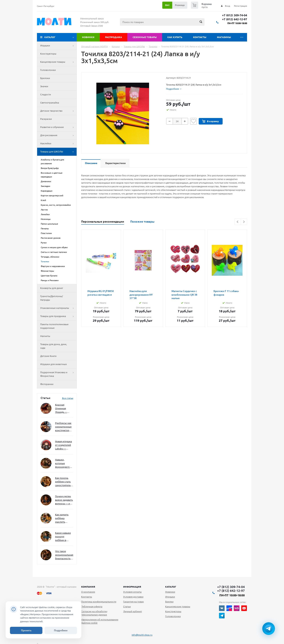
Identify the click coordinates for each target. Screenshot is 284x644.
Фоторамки (47, 384)
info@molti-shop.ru (142, 635)
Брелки (169, 602)
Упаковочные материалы (58, 308)
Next (244, 222)
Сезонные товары (145, 37)
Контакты (200, 37)
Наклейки (58, 144)
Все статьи (68, 398)
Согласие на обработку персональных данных (94, 613)
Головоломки (48, 70)
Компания (88, 587)
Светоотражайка (50, 103)
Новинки (88, 37)
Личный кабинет (133, 611)
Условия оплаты (132, 592)
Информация (132, 587)
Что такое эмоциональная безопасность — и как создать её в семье (64, 555)
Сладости (46, 94)
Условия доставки (133, 597)
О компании (88, 592)
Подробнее (61, 630)
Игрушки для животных (54, 364)
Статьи (127, 606)
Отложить (193, 121)
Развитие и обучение (58, 127)
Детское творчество (58, 111)
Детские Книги (48, 356)
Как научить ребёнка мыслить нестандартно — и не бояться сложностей (64, 518)
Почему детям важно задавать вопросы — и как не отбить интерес (64, 500)
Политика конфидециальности (99, 602)
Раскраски (46, 119)
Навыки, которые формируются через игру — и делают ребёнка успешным (63, 464)
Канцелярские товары (58, 62)
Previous (238, 222)
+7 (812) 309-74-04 (235, 15)
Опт (167, 5)
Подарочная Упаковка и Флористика (58, 374)
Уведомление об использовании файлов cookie (100, 621)
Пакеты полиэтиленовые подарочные (54, 326)
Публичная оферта (92, 606)
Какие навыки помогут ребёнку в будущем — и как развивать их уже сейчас (63, 537)
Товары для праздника (58, 316)
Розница (180, 5)
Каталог (50, 37)
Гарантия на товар (133, 602)
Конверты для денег (52, 288)
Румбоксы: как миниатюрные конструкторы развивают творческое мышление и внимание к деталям (63, 427)
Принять (26, 630)
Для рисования (58, 135)
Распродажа (113, 37)
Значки (44, 86)
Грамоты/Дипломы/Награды (52, 298)
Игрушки (58, 46)
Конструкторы (48, 54)
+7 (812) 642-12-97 (235, 19)
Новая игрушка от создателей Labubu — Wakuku (63, 445)
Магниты (45, 336)
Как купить (175, 37)
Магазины (224, 37)
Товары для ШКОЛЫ (58, 152)
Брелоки (45, 78)
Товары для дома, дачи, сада (54, 346)
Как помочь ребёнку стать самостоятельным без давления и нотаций (64, 482)
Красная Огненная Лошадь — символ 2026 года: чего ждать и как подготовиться (63, 409)
